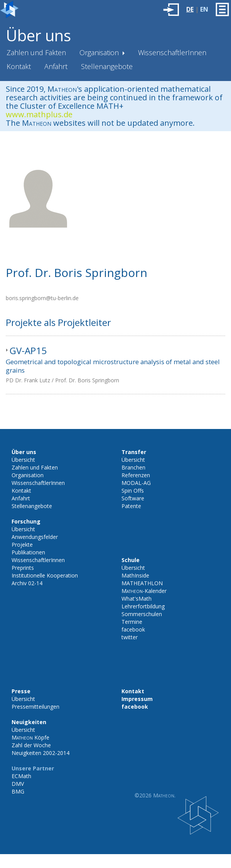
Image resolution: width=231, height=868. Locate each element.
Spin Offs (133, 491)
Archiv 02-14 (27, 583)
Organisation (100, 52)
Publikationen (28, 552)
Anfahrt (56, 66)
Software (133, 498)
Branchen (133, 467)
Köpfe (30, 737)
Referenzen (136, 475)
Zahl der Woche (31, 745)
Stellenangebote (107, 66)
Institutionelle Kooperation (45, 575)
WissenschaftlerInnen (172, 52)
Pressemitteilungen (35, 707)
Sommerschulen (142, 614)
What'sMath (137, 599)
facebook (133, 629)
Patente (131, 506)
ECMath (21, 776)
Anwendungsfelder (35, 537)
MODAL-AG (136, 483)
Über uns (38, 35)
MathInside (135, 575)
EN (204, 9)
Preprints (23, 568)
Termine (132, 622)
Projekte (22, 545)
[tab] (115, 365)
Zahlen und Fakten (36, 52)
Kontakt (19, 66)
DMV (18, 784)
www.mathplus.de (39, 114)
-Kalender (144, 591)
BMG (18, 791)
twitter (130, 637)
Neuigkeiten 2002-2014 (40, 753)
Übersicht (23, 460)
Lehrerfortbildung (143, 606)
